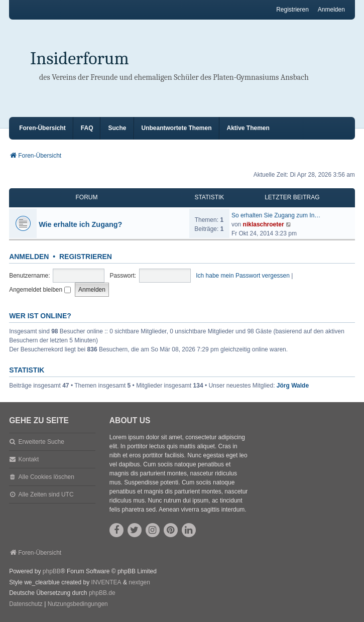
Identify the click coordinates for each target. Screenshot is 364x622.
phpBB (52, 571)
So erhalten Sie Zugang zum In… (276, 215)
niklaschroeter (264, 224)
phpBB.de (102, 593)
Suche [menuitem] (117, 128)
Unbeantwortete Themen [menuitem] (177, 128)
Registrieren (86, 257)
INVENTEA (106, 582)
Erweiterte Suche (41, 442)
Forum (87, 197)
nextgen (139, 582)
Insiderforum (80, 58)
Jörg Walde (293, 386)
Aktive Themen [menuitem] (248, 128)
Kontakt (29, 459)
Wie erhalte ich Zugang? (80, 224)
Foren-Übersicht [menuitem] (42, 128)
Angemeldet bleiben (40, 290)
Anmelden (29, 257)
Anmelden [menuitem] (331, 10)
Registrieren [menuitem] (292, 10)
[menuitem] (26, 604)
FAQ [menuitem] (87, 128)
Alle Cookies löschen (46, 477)
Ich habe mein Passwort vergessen (243, 276)
